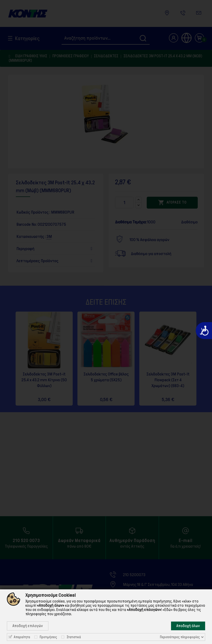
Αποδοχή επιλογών (28, 626)
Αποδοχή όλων (188, 626)
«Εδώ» (168, 610)
